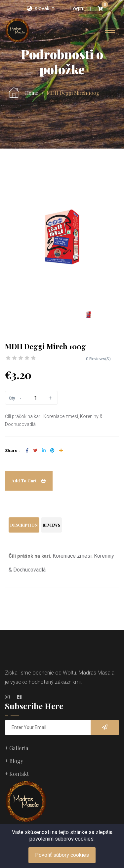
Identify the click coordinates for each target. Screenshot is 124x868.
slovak (38, 8)
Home (32, 93)
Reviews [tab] (51, 525)
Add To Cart (29, 481)
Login (77, 8)
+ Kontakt (17, 774)
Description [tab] (24, 525)
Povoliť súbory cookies (62, 855)
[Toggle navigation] (110, 30)
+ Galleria (17, 748)
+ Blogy (14, 761)
